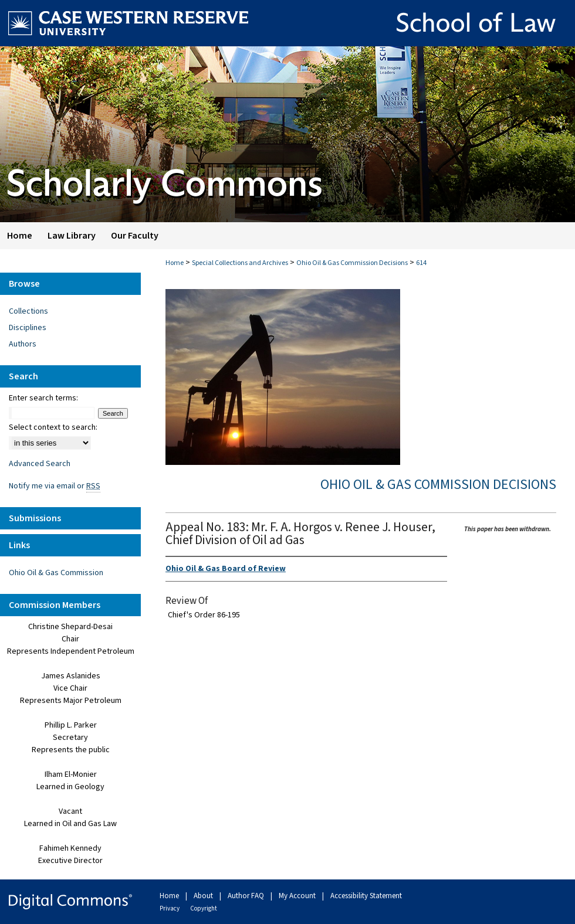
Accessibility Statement (366, 896)
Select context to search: (53, 427)
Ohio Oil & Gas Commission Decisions (352, 263)
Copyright (204, 908)
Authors (23, 344)
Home (175, 263)
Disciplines (28, 328)
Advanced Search (40, 464)
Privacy (170, 908)
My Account (298, 896)
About (204, 896)
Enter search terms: (43, 398)
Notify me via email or (55, 486)
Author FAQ (247, 896)
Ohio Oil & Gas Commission (56, 573)
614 (421, 263)
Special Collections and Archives (240, 263)
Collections (28, 311)
